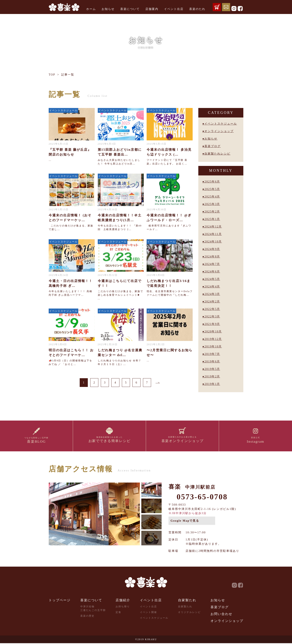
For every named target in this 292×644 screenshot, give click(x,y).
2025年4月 (212, 197)
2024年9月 (212, 249)
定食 (118, 613)
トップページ (60, 601)
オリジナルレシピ (189, 613)
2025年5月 (212, 189)
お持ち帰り (123, 607)
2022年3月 (212, 317)
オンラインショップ (219, 131)
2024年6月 (212, 272)
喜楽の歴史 (87, 617)
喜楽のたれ (197, 9)
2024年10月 (213, 242)
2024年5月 (212, 279)
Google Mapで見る (185, 522)
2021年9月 (212, 324)
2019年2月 (212, 376)
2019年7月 (212, 354)
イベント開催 (148, 613)
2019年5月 (212, 369)
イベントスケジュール (221, 124)
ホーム (91, 9)
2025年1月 (212, 219)
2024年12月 (213, 227)
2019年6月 (212, 362)
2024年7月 (212, 264)
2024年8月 (212, 257)
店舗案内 (152, 9)
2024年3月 (212, 294)
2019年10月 (213, 347)
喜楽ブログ (213, 146)
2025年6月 (212, 182)
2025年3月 (212, 204)
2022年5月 (212, 309)
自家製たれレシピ (217, 154)
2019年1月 (212, 384)
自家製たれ (187, 601)
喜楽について (130, 9)
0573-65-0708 (202, 498)
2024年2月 (212, 302)
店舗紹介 (123, 601)
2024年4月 (212, 287)
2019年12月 (213, 339)
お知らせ (108, 9)
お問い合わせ (221, 615)
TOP (52, 75)
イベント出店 (174, 9)
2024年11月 (213, 234)
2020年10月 (213, 332)
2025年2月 (212, 212)
